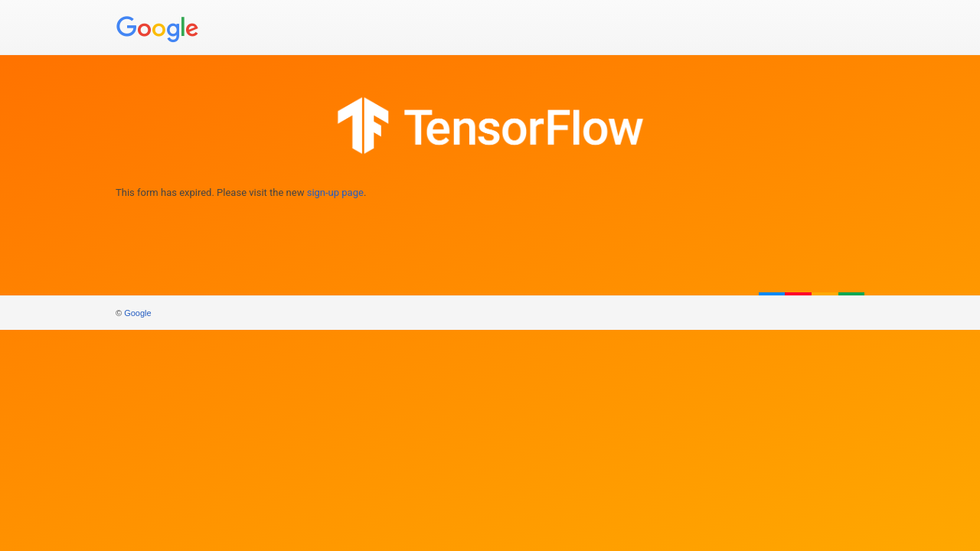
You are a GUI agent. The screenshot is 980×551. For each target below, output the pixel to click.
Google (137, 313)
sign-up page (335, 192)
